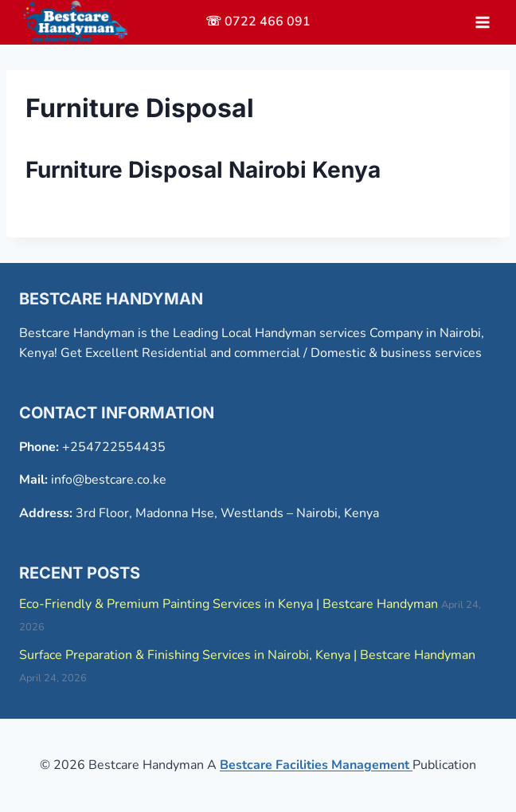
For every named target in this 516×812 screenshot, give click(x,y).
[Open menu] (482, 22)
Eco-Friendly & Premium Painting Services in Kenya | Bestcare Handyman (229, 604)
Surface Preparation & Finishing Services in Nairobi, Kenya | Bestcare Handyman (247, 655)
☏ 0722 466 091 (258, 22)
